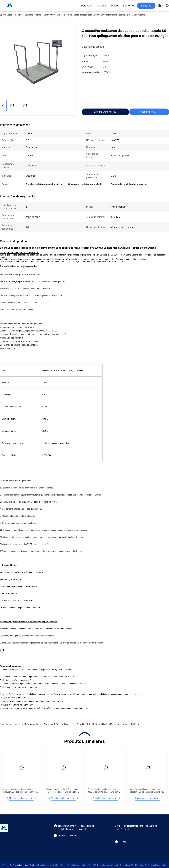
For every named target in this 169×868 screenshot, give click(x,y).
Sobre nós (129, 6)
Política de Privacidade (13, 865)
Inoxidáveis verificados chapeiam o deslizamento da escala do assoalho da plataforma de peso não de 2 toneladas (147, 791)
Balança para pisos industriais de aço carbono (29, 724)
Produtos (102, 6)
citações (146, 6)
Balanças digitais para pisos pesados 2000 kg (116, 724)
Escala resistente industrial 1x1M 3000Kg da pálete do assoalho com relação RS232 (103, 791)
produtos (18, 15)
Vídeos (115, 6)
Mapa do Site (31, 865)
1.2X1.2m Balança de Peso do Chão (72, 724)
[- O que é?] (119, 842)
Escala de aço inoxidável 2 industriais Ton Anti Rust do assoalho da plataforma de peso (63, 791)
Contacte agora (149, 112)
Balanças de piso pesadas (36, 15)
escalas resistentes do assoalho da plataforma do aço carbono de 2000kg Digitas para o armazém (20, 791)
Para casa (87, 6)
